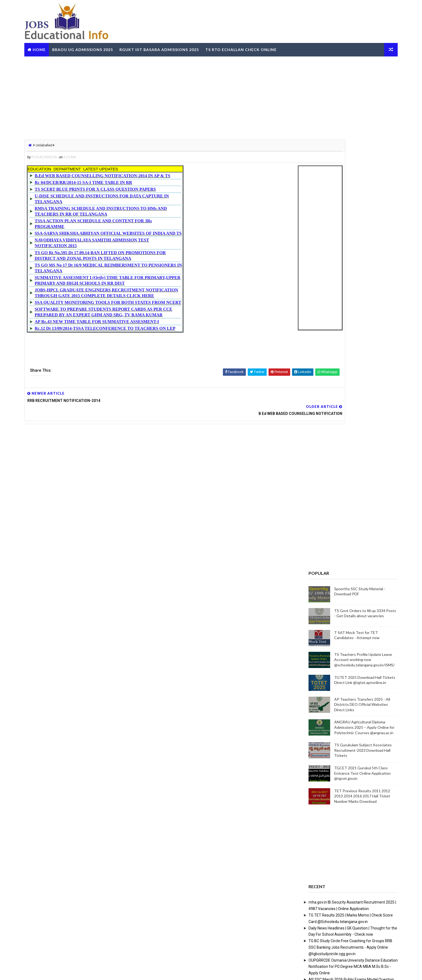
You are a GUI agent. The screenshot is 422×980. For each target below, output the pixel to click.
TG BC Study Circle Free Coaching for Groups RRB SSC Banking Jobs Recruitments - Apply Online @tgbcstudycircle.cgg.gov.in (319, 662)
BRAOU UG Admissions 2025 (114, 47)
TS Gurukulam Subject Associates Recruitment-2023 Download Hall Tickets (332, 465)
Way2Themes (85, 970)
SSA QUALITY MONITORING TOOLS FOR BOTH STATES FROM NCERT (140, 302)
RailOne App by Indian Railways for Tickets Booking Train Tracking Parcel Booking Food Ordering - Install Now (321, 739)
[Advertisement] (211, 96)
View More (359, 852)
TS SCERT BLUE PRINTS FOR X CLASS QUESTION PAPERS (127, 189)
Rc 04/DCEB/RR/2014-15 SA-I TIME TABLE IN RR (115, 182)
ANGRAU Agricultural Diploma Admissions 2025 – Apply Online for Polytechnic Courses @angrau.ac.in (333, 442)
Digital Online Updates (144, 970)
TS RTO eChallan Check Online (272, 47)
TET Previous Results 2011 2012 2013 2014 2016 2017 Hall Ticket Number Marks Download (331, 511)
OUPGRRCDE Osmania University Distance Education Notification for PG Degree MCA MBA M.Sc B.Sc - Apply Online (322, 682)
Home (71, 47)
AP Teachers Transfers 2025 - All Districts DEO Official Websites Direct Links (331, 419)
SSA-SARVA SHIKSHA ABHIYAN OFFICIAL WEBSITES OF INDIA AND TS (140, 233)
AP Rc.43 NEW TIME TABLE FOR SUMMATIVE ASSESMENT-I (129, 321)
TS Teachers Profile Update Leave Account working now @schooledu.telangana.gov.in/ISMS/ (333, 374)
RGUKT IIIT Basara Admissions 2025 (190, 47)
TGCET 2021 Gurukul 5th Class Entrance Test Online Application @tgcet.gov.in (331, 488)
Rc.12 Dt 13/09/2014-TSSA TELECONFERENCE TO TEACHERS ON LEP (137, 328)
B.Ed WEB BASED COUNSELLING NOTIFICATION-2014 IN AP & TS (134, 175)
